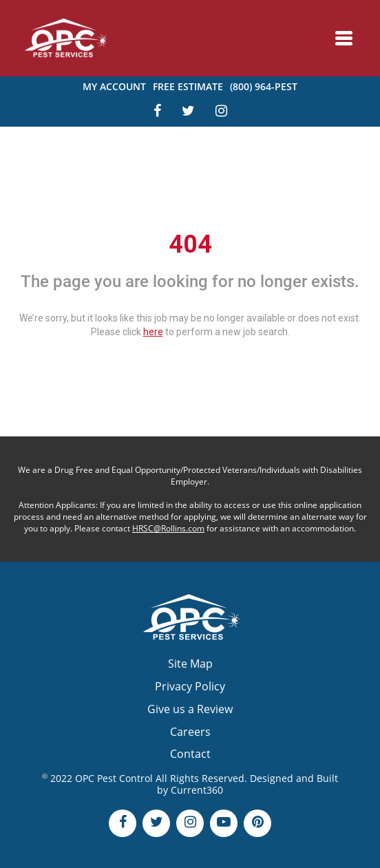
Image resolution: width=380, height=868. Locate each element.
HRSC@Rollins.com (168, 528)
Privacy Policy (190, 686)
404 (190, 244)
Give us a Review (190, 709)
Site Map (190, 664)
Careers (190, 732)
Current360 (197, 790)
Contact (190, 754)
